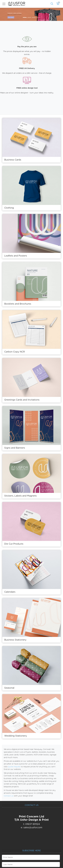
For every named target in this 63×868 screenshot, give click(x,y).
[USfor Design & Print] (17, 4)
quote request (14, 767)
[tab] (25, 17)
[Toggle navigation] (5, 4)
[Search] (52, 4)
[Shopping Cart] (58, 4)
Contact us (9, 796)
